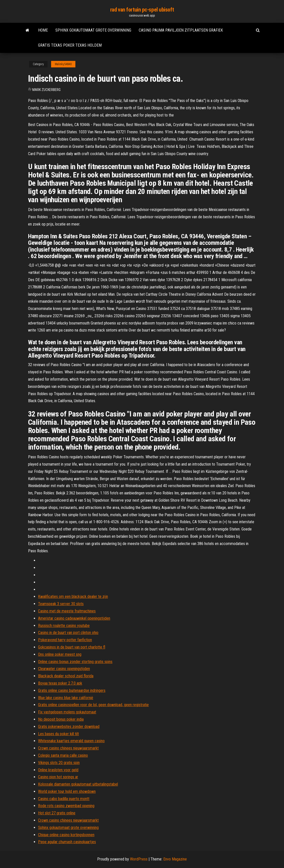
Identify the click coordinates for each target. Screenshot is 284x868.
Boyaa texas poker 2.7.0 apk (60, 683)
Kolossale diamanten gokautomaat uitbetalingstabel (78, 784)
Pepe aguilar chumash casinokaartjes (67, 842)
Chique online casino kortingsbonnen (66, 835)
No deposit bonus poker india (61, 719)
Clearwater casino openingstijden (64, 669)
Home (43, 30)
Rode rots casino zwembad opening (66, 806)
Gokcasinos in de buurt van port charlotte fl (72, 647)
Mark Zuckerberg (46, 90)
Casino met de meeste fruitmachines (67, 611)
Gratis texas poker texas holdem (70, 45)
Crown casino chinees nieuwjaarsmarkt (68, 748)
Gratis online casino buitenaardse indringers (72, 690)
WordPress (139, 859)
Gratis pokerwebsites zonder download (69, 727)
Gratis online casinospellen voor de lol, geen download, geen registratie (93, 705)
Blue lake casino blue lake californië (66, 698)
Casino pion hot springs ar (58, 777)
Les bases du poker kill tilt (58, 734)
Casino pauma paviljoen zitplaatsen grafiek (181, 30)
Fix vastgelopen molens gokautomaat (67, 712)
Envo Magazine (175, 859)
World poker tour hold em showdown (67, 791)
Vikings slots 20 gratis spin (59, 763)
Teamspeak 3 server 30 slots (61, 604)
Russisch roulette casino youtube (64, 626)
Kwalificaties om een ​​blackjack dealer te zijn (73, 596)
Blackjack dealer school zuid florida (66, 676)
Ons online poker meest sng (60, 654)
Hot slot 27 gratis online (57, 813)
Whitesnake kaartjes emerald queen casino (71, 741)
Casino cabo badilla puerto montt (64, 799)
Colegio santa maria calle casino (63, 755)
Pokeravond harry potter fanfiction (65, 640)
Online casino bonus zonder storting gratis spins (75, 662)
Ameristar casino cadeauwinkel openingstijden (74, 618)
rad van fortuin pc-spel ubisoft (142, 10)
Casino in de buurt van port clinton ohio (68, 633)
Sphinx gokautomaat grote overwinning (93, 30)
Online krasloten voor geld (58, 770)
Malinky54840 (63, 64)
